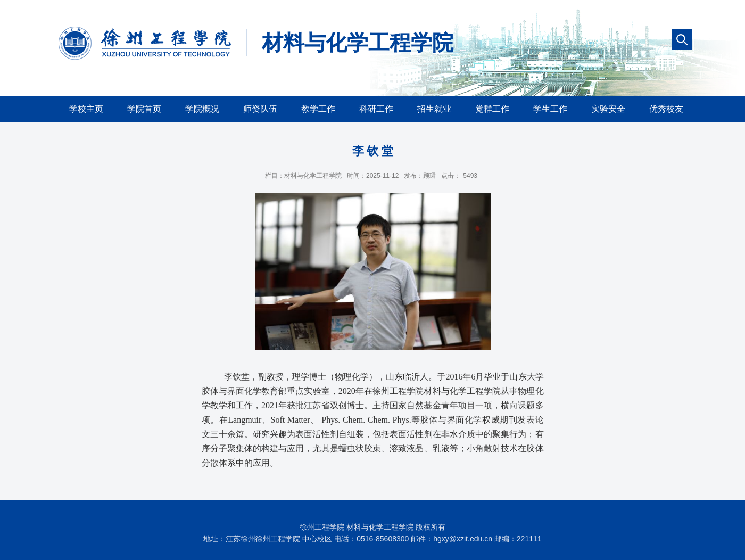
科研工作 (376, 109)
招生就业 (434, 109)
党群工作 (492, 109)
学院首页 (144, 109)
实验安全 (608, 109)
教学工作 (318, 109)
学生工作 (550, 109)
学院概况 (202, 109)
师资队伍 (260, 109)
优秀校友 (666, 109)
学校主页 (86, 109)
